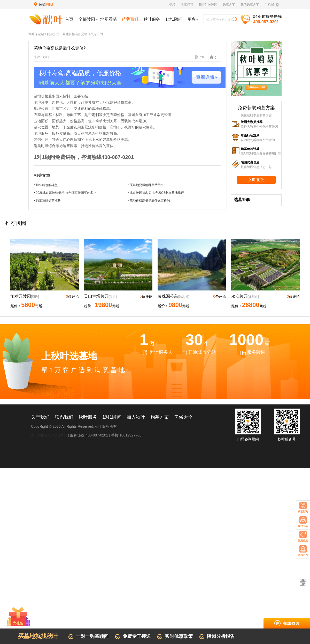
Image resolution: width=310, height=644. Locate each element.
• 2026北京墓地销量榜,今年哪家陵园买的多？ (65, 193)
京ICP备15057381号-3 (49, 435)
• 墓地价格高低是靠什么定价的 (149, 201)
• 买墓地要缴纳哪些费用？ (146, 185)
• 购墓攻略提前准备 (47, 201)
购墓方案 (229, 5)
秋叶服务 (88, 417)
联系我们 (64, 417)
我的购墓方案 (250, 5)
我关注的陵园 (208, 5)
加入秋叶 (136, 417)
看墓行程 (187, 5)
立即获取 (256, 180)
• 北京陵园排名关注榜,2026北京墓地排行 (156, 193)
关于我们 (40, 417)
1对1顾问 (112, 417)
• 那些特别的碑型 (46, 185)
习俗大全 (183, 417)
